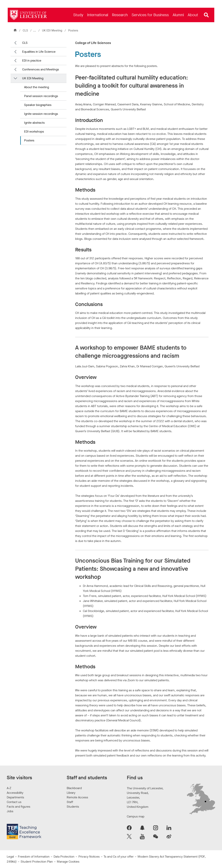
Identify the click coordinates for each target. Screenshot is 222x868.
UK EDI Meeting (53, 30)
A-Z (9, 788)
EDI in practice (32, 60)
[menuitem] (78, 15)
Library (71, 793)
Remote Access (77, 797)
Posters (29, 140)
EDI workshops (34, 131)
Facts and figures (18, 807)
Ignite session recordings (41, 114)
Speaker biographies (38, 105)
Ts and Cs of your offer (119, 857)
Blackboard (74, 788)
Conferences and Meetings (41, 69)
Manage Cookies (68, 862)
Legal (10, 857)
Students (73, 807)
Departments (15, 797)
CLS (25, 30)
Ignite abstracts (34, 123)
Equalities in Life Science (39, 52)
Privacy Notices (89, 857)
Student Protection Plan (37, 862)
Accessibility (15, 793)
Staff (70, 802)
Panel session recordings (41, 96)
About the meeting (37, 87)
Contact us (14, 802)
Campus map (136, 816)
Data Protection (64, 857)
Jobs (10, 811)
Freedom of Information (34, 857)
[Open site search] (206, 15)
